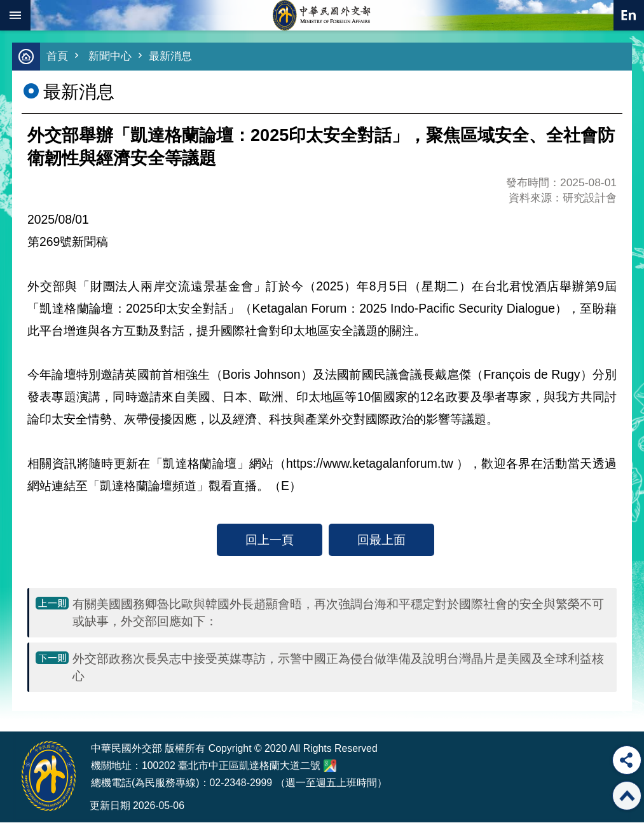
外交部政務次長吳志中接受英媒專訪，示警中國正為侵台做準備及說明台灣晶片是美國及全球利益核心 (338, 668)
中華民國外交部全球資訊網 (322, 15)
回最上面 (381, 540)
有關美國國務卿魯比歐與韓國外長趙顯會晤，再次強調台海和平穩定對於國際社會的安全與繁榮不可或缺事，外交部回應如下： (338, 613)
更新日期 (110, 806)
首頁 (57, 57)
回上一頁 (270, 540)
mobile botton (15, 15)
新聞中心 (110, 57)
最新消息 (170, 57)
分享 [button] (627, 760)
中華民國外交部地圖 (330, 766)
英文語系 (629, 15)
